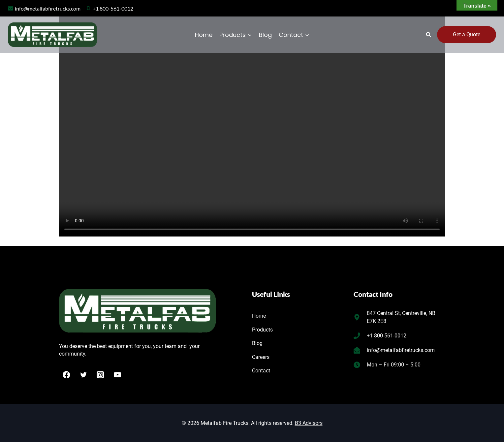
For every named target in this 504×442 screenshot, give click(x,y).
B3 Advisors (309, 423)
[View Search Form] (428, 35)
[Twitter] (84, 375)
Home (204, 35)
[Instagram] (100, 375)
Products (262, 330)
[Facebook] (66, 375)
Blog (265, 35)
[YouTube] (118, 375)
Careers (261, 357)
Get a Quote (467, 34)
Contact (261, 371)
